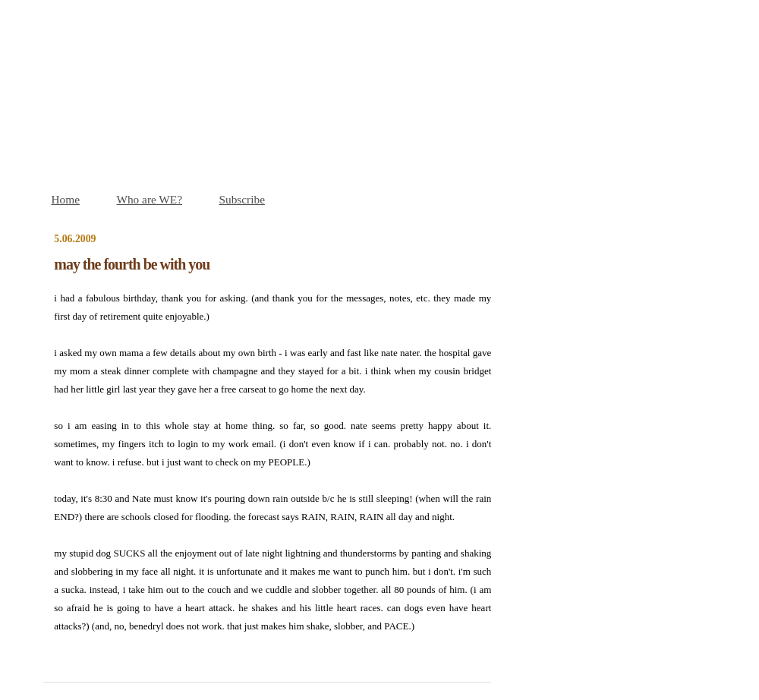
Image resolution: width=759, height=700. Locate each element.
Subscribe (242, 199)
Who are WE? (149, 199)
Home (66, 199)
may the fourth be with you (132, 264)
